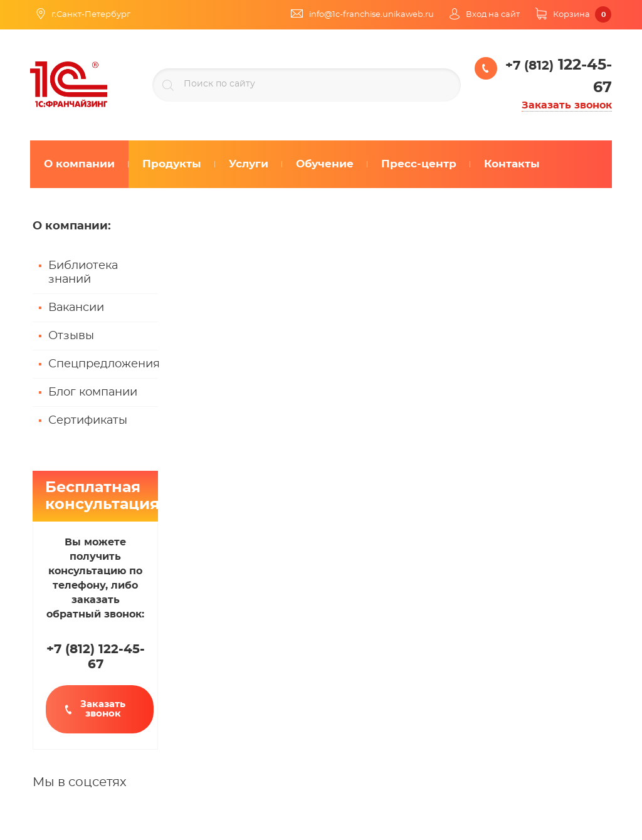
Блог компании (93, 392)
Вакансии (76, 308)
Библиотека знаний (83, 273)
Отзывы (71, 336)
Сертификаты (88, 421)
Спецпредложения (103, 364)
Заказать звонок (567, 105)
